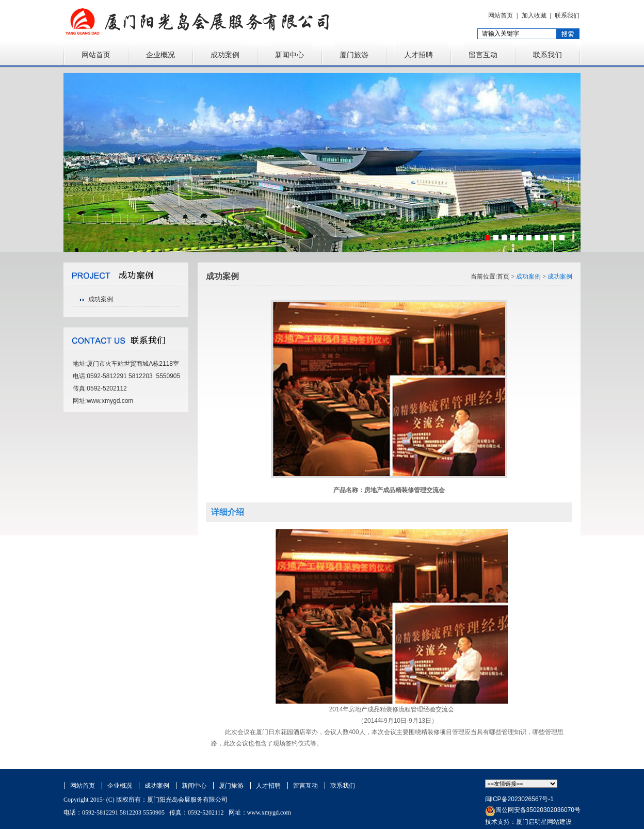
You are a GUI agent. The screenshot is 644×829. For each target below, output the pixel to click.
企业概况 (160, 55)
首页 (503, 277)
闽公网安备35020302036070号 (538, 810)
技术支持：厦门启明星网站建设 (528, 822)
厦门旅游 (354, 55)
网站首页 (501, 15)
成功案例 (225, 55)
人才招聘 (418, 55)
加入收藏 (534, 15)
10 (562, 238)
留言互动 (483, 55)
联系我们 (567, 15)
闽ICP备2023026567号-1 (519, 799)
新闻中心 (289, 55)
